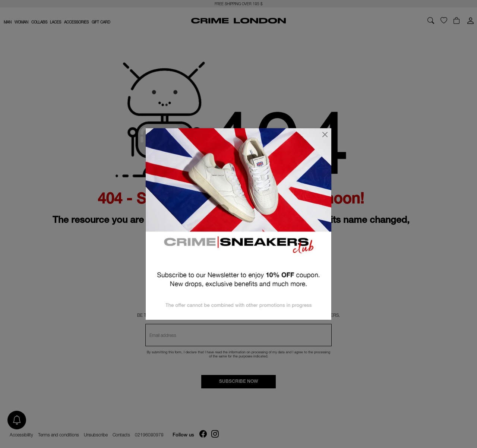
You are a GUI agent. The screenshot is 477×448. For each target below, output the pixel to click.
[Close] (325, 135)
